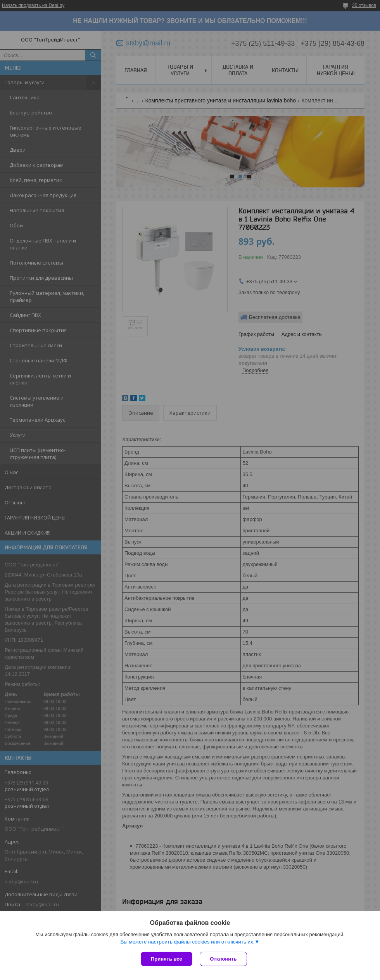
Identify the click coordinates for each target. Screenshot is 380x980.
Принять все (167, 959)
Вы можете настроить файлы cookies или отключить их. (187, 942)
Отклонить (224, 959)
